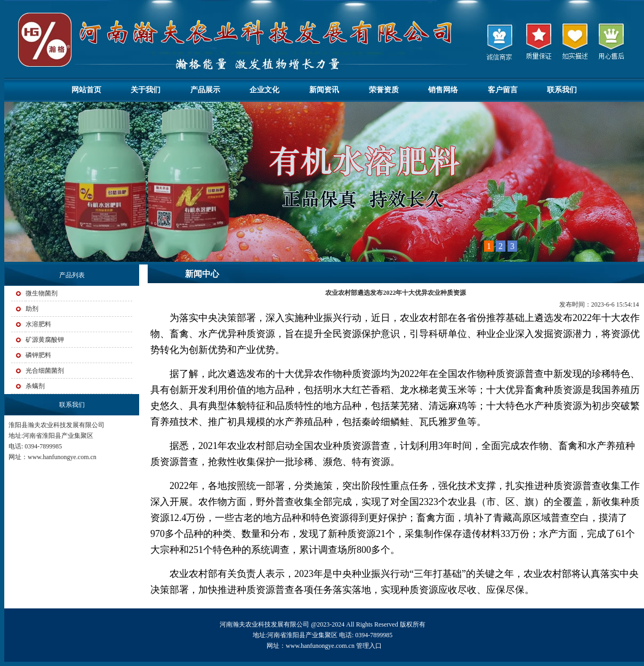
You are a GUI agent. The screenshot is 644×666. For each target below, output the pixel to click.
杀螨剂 (35, 386)
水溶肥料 (38, 324)
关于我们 (146, 90)
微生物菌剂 (42, 293)
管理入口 (369, 646)
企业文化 (264, 90)
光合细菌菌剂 (45, 371)
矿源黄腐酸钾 (45, 340)
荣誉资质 (384, 90)
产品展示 (205, 90)
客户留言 (503, 90)
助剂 (32, 309)
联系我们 (562, 90)
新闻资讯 (324, 90)
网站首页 (86, 90)
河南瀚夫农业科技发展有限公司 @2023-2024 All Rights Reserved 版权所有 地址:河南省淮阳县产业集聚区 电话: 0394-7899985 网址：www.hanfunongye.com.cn (324, 635)
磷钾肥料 (38, 355)
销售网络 (443, 90)
